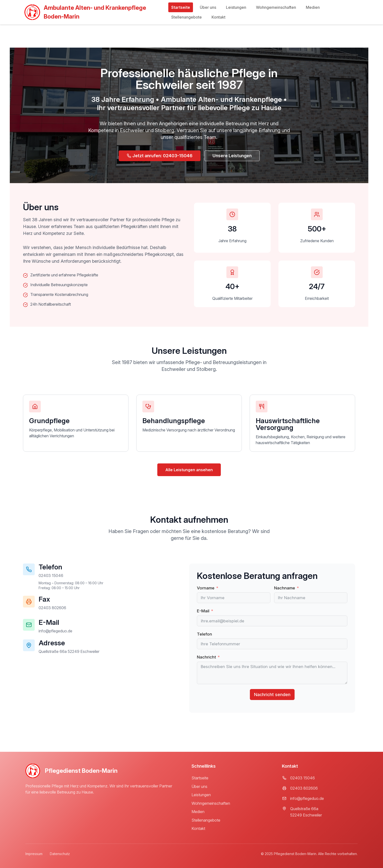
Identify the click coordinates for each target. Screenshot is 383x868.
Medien (313, 7)
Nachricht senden (272, 695)
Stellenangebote (186, 17)
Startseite (181, 7)
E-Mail (203, 611)
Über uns (208, 7)
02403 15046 (303, 778)
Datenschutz (60, 854)
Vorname (206, 588)
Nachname (285, 588)
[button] (52, 608)
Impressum (34, 854)
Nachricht (206, 657)
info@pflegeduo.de (307, 798)
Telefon (204, 634)
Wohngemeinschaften (276, 7)
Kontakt (218, 17)
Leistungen (236, 7)
